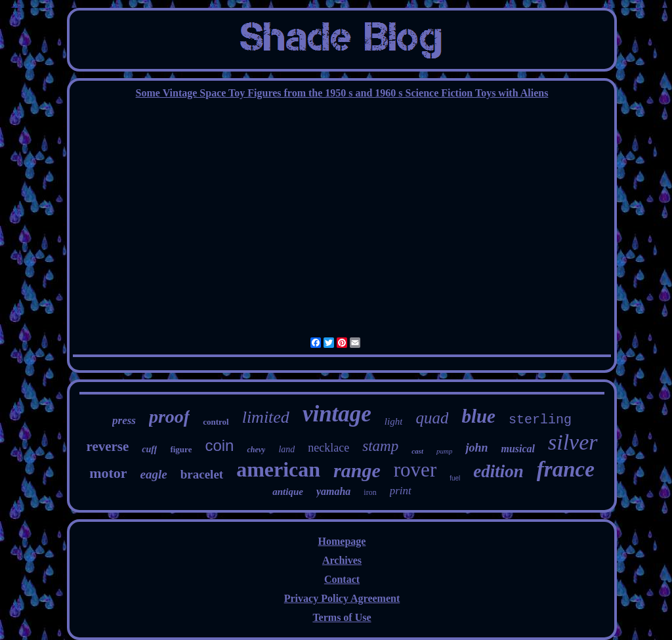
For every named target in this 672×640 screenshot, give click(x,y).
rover (415, 470)
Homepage (342, 541)
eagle (154, 474)
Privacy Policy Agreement (342, 598)
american (278, 469)
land (286, 449)
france (566, 469)
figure (181, 449)
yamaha (333, 491)
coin (219, 445)
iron (370, 492)
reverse (107, 446)
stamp (380, 446)
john (476, 448)
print (401, 491)
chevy (256, 450)
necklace (328, 448)
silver (573, 442)
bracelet (202, 474)
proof (169, 416)
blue (478, 416)
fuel (455, 478)
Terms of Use (342, 617)
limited (266, 417)
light (394, 421)
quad (432, 418)
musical (518, 449)
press (124, 420)
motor (108, 473)
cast (417, 451)
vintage (337, 414)
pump (444, 451)
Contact (342, 579)
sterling (540, 420)
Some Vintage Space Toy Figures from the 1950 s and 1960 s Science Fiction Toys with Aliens (342, 93)
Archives (342, 560)
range (357, 470)
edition (498, 471)
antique (288, 492)
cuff (149, 449)
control (216, 422)
